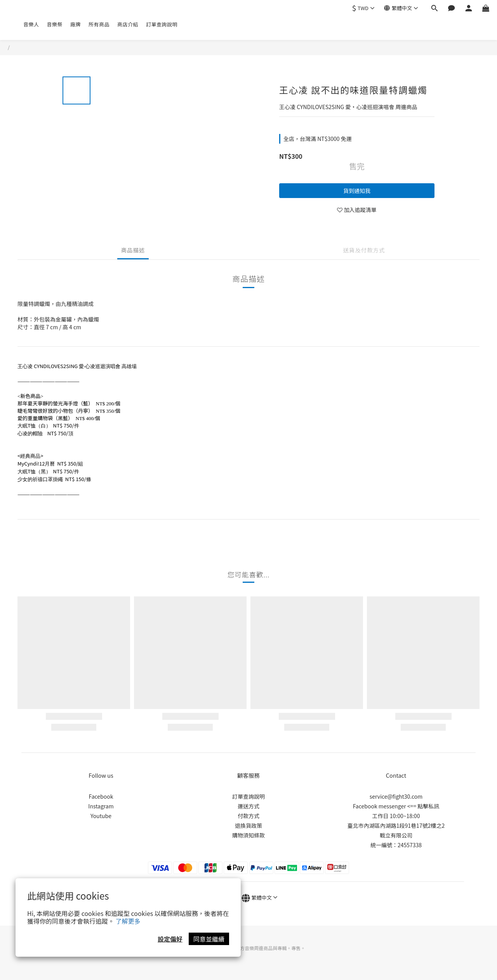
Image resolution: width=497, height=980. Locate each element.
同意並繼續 (209, 939)
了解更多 (128, 921)
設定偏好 (170, 939)
